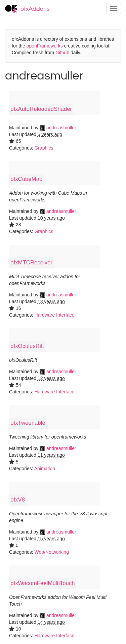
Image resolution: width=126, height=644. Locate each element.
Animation (45, 469)
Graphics (44, 148)
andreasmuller (58, 128)
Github (62, 53)
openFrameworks (45, 46)
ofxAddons (27, 9)
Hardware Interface (54, 315)
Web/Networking (51, 552)
